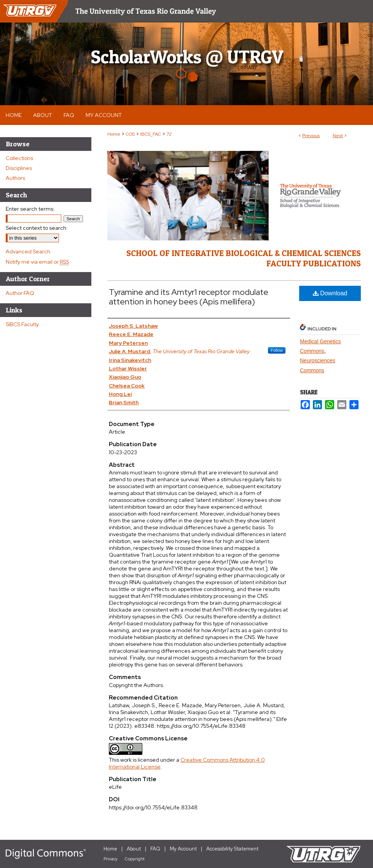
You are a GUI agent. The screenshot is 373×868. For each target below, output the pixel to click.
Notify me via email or (37, 262)
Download (330, 293)
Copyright (135, 859)
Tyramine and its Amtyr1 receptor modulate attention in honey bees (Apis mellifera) (189, 297)
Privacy (111, 859)
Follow (277, 350)
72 (169, 134)
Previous (311, 136)
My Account (183, 849)
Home (114, 134)
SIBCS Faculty (22, 324)
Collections (19, 158)
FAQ (155, 849)
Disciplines (19, 168)
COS (130, 134)
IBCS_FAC (151, 134)
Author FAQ (20, 293)
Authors (15, 178)
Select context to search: (37, 228)
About (134, 849)
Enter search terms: (30, 209)
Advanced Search (28, 251)
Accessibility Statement (232, 849)
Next (338, 136)
